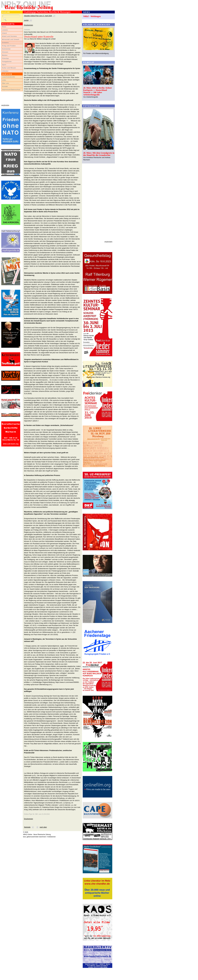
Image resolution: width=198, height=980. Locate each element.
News (4, 27)
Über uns (5, 83)
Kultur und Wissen (9, 68)
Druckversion (28, 25)
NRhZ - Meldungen (92, 16)
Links (4, 80)
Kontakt (5, 86)
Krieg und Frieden (9, 46)
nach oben (43, 827)
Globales (5, 43)
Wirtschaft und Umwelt (11, 39)
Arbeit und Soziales (9, 36)
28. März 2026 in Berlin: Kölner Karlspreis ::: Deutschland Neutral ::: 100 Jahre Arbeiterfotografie (98, 91)
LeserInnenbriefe (8, 77)
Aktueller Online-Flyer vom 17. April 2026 (38, 16)
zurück (26, 20)
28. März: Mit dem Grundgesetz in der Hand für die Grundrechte (99, 154)
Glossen (5, 52)
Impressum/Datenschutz (11, 90)
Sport (4, 65)
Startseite (27, 827)
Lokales (5, 30)
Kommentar (6, 49)
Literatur (5, 71)
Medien (5, 55)
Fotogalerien (7, 62)
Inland (4, 33)
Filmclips (5, 58)
